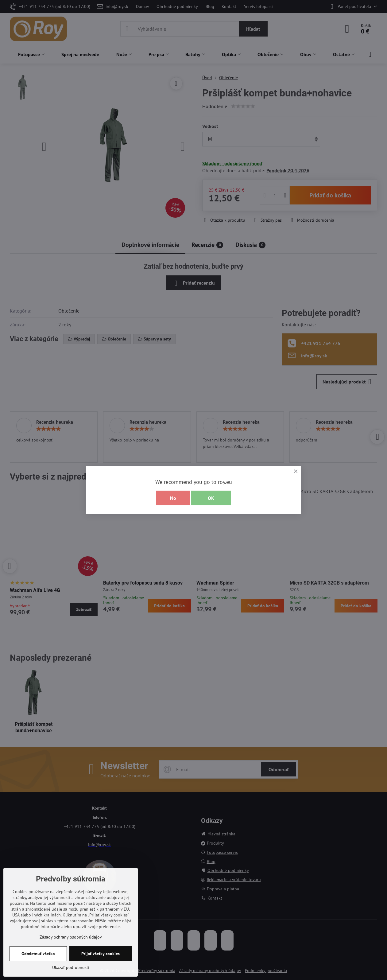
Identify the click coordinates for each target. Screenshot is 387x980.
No (173, 498)
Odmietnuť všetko (38, 954)
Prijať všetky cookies (101, 954)
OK (211, 498)
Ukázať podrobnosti (71, 967)
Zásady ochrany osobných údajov (71, 937)
